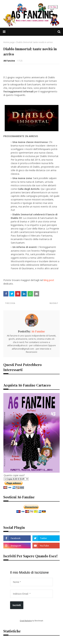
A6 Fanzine (9, 61)
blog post (49, 280)
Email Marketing (26, 621)
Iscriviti (17, 605)
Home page (9, 42)
